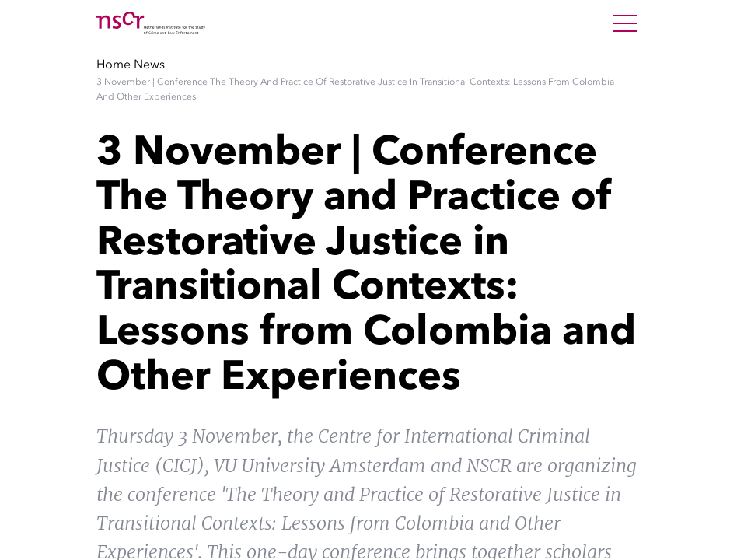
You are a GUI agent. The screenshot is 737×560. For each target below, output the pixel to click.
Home (114, 64)
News (149, 64)
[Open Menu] (625, 23)
